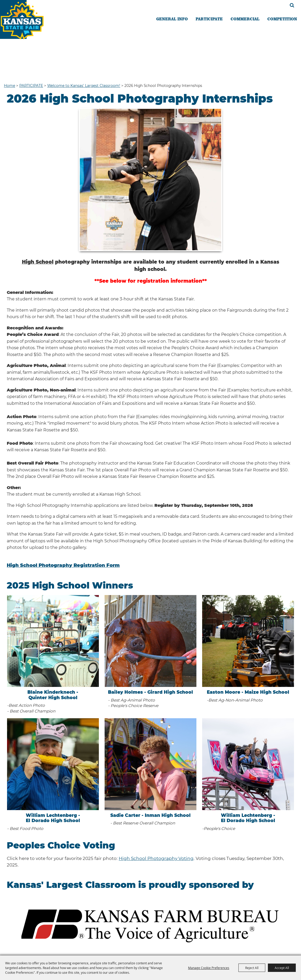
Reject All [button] (252, 968)
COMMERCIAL (245, 19)
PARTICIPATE (209, 19)
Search (292, 5)
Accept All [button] (282, 968)
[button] (150, 924)
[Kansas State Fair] (27, 26)
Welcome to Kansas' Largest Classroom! (84, 86)
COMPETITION (282, 19)
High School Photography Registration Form (63, 565)
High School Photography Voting (156, 858)
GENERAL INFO (172, 19)
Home (10, 86)
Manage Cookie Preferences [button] (209, 968)
